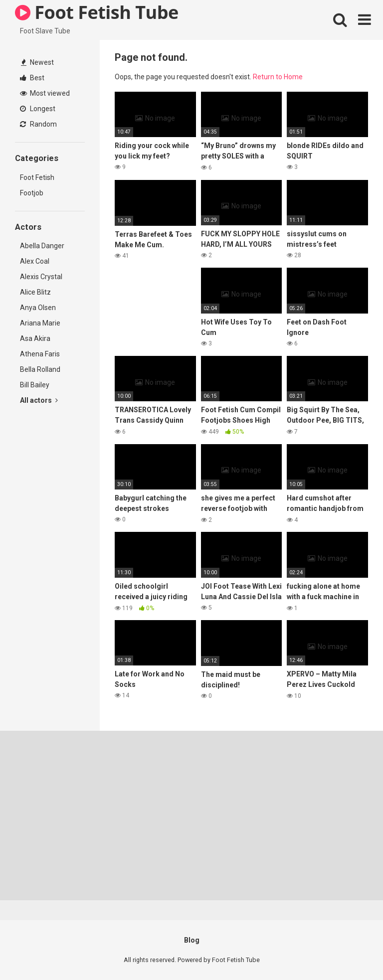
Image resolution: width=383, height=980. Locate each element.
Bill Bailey (35, 385)
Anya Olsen (38, 308)
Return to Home (278, 77)
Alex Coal (35, 261)
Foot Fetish (37, 177)
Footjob (32, 193)
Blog (192, 940)
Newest (37, 62)
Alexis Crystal (41, 277)
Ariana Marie (40, 323)
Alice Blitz (35, 292)
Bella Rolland (40, 369)
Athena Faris (40, 354)
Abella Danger (42, 246)
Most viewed (45, 93)
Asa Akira (35, 338)
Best (32, 78)
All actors (39, 400)
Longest (38, 109)
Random (38, 124)
